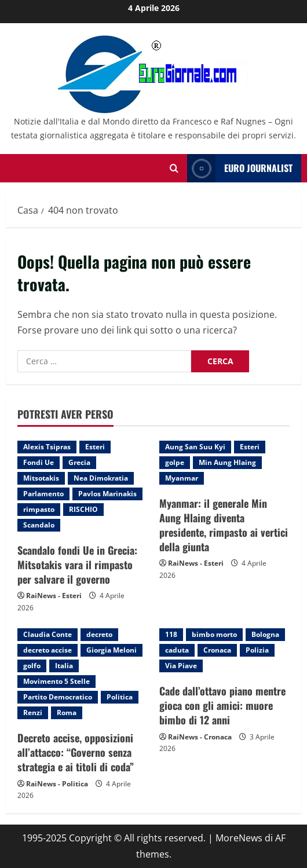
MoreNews (239, 838)
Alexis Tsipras (47, 447)
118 (171, 634)
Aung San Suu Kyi (195, 447)
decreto (99, 634)
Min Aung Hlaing (227, 462)
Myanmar (182, 478)
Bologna (265, 634)
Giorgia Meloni (112, 650)
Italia (64, 666)
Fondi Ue (39, 462)
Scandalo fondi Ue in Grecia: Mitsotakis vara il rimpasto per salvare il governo (77, 565)
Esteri (95, 447)
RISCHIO (83, 509)
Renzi (33, 713)
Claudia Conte (47, 634)
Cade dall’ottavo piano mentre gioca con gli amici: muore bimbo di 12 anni (222, 705)
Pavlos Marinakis (107, 494)
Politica (120, 697)
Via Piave (181, 666)
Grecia (79, 462)
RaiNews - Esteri (54, 596)
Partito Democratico (58, 697)
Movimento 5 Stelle (56, 681)
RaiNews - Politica (57, 784)
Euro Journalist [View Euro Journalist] (240, 168)
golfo (32, 666)
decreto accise (47, 650)
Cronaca (217, 650)
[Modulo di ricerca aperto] (174, 168)
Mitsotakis (41, 478)
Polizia (257, 650)
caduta (177, 650)
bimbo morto (214, 634)
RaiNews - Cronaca (200, 737)
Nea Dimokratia (101, 478)
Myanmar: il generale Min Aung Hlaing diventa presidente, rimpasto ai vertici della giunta (224, 525)
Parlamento (43, 494)
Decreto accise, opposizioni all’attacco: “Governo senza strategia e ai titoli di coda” (76, 752)
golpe (175, 462)
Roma (67, 713)
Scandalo (39, 525)
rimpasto (39, 509)
